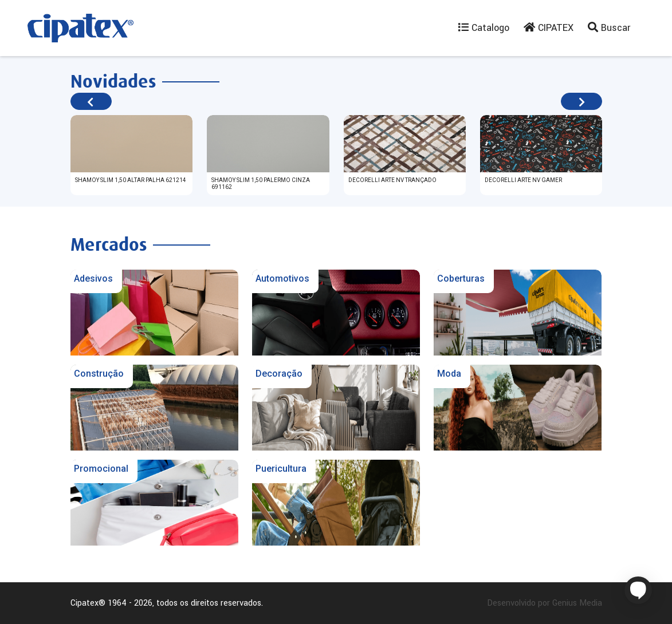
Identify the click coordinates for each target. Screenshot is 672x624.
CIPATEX (549, 28)
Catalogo (484, 28)
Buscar (609, 28)
